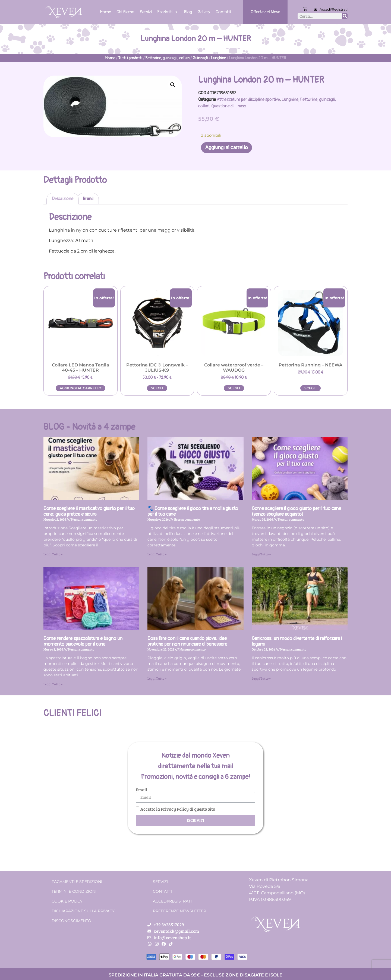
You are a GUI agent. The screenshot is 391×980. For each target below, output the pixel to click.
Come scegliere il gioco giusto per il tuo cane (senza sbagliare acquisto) (296, 511)
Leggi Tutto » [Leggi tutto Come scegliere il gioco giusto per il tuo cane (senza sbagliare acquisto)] (261, 554)
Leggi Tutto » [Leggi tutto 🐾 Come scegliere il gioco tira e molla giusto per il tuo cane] (157, 554)
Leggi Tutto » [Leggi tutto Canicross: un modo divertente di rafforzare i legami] (261, 678)
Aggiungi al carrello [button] (81, 388)
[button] (173, 85)
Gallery (204, 12)
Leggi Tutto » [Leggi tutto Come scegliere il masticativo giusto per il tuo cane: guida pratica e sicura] (53, 554)
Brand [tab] (88, 199)
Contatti (223, 12)
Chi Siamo (125, 12)
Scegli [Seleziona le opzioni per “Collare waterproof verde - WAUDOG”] (234, 388)
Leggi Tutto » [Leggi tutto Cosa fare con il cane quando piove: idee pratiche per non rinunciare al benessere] (157, 678)
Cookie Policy (67, 901)
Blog (188, 12)
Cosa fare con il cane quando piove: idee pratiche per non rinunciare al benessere (187, 641)
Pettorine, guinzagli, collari (167, 58)
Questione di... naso (229, 106)
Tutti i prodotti (130, 58)
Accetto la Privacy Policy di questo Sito (178, 809)
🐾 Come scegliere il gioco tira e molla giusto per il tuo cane (193, 511)
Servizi (146, 12)
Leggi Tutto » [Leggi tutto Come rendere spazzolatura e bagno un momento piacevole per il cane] (53, 684)
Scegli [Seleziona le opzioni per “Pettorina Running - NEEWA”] (310, 388)
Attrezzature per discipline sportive (248, 99)
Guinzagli (200, 58)
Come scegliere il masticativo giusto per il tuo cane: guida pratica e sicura (89, 511)
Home (105, 12)
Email (141, 790)
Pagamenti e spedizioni (77, 882)
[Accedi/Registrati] (316, 9)
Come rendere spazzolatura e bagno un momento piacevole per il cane (83, 641)
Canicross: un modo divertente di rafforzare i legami (297, 641)
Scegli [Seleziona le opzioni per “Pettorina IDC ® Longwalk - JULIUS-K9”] (157, 388)
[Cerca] (345, 16)
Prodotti (168, 12)
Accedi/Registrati (334, 9)
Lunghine (218, 58)
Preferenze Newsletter (179, 911)
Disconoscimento (71, 921)
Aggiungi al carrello (226, 147)
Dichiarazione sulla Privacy (83, 911)
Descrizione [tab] (63, 199)
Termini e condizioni (74, 891)
